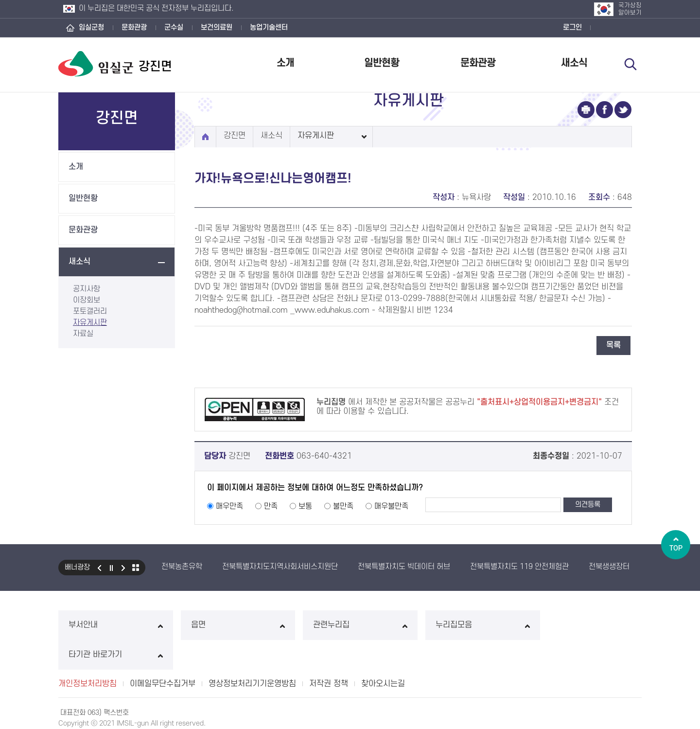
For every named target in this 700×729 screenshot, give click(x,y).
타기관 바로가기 (586, 625)
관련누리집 (350, 625)
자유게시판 (90, 322)
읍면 (232, 625)
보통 (305, 506)
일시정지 (111, 568)
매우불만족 (391, 506)
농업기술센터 (269, 27)
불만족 (343, 506)
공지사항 (87, 289)
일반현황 (382, 63)
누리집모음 (468, 625)
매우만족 (229, 506)
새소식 (574, 63)
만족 (271, 506)
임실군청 (91, 27)
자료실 (83, 334)
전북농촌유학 (182, 567)
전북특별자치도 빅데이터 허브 (404, 567)
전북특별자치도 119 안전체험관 (519, 567)
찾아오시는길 (383, 654)
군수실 (174, 27)
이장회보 (87, 300)
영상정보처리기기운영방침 (252, 654)
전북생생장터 (609, 567)
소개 (285, 63)
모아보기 (136, 568)
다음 (123, 568)
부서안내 (114, 625)
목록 (613, 345)
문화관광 (134, 27)
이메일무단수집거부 (163, 654)
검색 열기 (630, 64)
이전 (99, 568)
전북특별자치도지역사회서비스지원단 (280, 567)
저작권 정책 (329, 654)
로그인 (572, 27)
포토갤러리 (90, 311)
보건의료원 (217, 27)
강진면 (235, 136)
